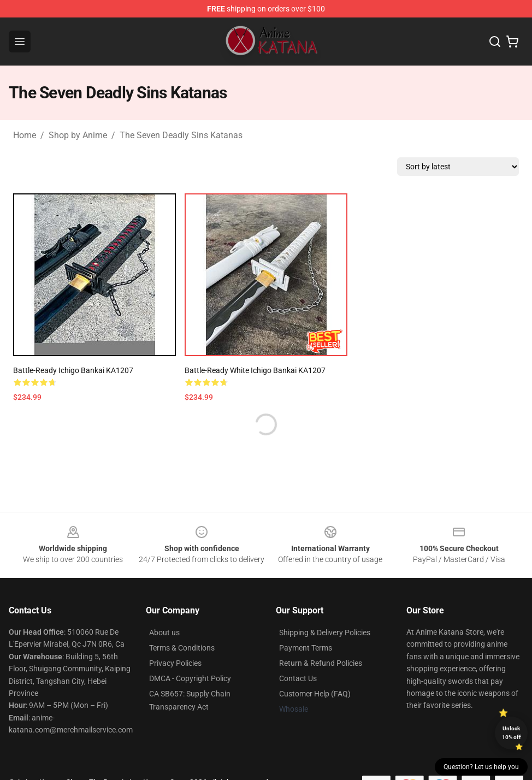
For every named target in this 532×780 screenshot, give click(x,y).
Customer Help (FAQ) (315, 694)
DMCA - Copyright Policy (190, 678)
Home (25, 135)
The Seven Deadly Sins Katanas (181, 135)
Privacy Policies (175, 663)
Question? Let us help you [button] (481, 767)
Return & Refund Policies (321, 663)
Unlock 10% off (512, 733)
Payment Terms (306, 648)
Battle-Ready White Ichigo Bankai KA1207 (255, 370)
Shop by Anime (78, 135)
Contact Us (298, 678)
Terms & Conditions (182, 648)
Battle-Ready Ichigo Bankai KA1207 (73, 370)
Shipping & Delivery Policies (325, 633)
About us (164, 633)
